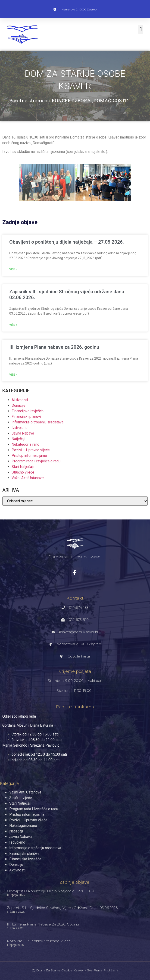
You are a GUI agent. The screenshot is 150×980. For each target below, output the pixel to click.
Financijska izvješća (28, 411)
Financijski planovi (26, 417)
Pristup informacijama (29, 456)
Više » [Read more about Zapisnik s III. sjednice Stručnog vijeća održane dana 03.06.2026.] (13, 325)
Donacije (19, 405)
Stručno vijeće (23, 472)
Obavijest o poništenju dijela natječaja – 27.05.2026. (67, 242)
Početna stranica (28, 100)
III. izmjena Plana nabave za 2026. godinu (54, 347)
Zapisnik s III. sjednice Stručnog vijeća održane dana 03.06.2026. (63, 908)
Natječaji (18, 439)
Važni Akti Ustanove (28, 478)
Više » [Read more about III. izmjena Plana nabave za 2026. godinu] (13, 375)
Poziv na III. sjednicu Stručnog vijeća (39, 941)
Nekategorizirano (25, 444)
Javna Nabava (23, 433)
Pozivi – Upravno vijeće (31, 450)
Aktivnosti (20, 400)
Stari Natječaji (23, 467)
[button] (141, 29)
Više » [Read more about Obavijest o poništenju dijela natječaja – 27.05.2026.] (13, 269)
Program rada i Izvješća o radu (36, 461)
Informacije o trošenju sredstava (37, 422)
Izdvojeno (20, 428)
